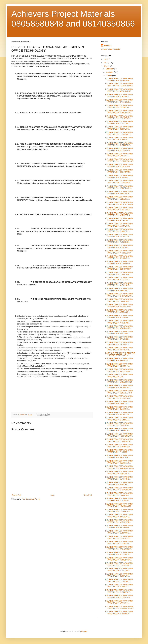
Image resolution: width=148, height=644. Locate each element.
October (109, 76)
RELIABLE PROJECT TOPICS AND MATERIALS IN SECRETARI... (119, 236)
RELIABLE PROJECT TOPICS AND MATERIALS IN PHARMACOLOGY (120, 160)
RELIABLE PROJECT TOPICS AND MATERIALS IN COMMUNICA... (119, 440)
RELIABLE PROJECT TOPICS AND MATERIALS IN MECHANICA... (119, 327)
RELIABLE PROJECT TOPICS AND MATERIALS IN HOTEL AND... (119, 219)
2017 (106, 63)
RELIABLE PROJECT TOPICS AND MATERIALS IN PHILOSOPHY (119, 306)
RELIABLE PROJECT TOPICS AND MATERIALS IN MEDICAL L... (119, 290)
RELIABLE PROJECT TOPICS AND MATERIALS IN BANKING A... (119, 257)
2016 (106, 66)
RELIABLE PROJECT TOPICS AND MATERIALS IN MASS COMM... (119, 370)
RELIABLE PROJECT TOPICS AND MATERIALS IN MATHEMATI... (119, 79)
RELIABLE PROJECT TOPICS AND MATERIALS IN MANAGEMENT (119, 381)
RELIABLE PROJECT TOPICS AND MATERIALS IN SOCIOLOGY (119, 166)
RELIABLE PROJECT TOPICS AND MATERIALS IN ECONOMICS (119, 182)
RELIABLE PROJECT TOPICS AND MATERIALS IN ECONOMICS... (119, 133)
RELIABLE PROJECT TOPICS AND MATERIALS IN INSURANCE (119, 510)
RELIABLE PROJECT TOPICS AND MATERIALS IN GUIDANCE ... (119, 96)
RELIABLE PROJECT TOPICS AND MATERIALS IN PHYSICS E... (119, 139)
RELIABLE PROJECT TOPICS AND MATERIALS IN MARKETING (119, 214)
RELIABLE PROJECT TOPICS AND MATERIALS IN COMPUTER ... (119, 273)
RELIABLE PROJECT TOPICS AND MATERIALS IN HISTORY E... (119, 553)
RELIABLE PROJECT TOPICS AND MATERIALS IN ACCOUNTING (119, 90)
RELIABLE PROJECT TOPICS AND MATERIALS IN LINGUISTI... (119, 155)
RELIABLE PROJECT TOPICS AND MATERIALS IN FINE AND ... (119, 333)
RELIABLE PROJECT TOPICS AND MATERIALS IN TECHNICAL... (119, 106)
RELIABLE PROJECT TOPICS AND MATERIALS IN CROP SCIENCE (119, 295)
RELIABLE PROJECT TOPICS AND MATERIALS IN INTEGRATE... (119, 564)
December (110, 69)
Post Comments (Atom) (31, 499)
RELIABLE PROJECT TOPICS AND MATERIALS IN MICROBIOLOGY (119, 203)
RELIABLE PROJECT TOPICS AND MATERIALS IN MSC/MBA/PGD (119, 392)
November (110, 72)
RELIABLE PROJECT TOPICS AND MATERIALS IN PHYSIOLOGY (119, 252)
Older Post (88, 495)
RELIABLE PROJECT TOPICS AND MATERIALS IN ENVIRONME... (119, 300)
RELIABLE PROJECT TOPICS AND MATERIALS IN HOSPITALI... (119, 246)
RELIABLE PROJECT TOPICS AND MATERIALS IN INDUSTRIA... (119, 424)
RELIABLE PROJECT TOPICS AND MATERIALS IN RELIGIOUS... (119, 527)
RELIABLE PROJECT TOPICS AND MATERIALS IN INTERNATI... (119, 322)
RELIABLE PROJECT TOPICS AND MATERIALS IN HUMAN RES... (119, 209)
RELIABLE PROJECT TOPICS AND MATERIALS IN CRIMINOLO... (119, 101)
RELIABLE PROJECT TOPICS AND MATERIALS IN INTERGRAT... (119, 117)
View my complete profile (111, 49)
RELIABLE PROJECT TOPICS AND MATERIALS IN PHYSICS (119, 451)
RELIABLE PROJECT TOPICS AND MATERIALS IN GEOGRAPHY (119, 268)
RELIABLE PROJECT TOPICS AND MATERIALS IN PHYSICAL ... (119, 360)
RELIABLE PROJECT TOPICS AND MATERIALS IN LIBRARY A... (119, 198)
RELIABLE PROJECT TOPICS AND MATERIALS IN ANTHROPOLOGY (120, 467)
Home (52, 495)
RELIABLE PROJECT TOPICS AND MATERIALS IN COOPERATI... (119, 171)
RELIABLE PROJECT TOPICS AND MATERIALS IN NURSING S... (119, 284)
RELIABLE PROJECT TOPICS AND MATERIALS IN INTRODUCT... (119, 122)
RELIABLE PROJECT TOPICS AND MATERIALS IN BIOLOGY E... (119, 516)
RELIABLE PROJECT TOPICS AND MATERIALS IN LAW (119, 376)
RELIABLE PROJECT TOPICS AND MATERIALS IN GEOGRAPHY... (119, 548)
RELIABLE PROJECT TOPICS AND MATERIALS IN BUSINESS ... (119, 176)
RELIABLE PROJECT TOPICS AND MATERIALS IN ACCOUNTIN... (119, 149)
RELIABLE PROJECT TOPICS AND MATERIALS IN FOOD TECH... (119, 263)
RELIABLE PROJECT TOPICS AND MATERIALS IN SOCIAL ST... (119, 128)
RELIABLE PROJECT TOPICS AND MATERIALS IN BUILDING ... (119, 317)
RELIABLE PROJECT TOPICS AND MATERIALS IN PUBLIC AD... (119, 241)
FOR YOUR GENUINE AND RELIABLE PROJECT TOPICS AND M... (120, 354)
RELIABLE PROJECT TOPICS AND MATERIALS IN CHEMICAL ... (119, 419)
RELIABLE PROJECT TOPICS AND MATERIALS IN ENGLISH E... (119, 343)
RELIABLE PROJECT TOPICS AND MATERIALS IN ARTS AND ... (119, 311)
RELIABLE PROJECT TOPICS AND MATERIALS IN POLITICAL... (119, 279)
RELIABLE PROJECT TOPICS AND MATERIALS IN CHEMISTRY (119, 430)
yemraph (107, 45)
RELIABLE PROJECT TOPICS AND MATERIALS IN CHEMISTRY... (119, 144)
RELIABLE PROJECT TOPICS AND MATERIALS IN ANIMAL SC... (119, 225)
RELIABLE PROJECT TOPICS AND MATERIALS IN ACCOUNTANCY (119, 85)
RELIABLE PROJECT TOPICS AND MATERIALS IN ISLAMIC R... (119, 365)
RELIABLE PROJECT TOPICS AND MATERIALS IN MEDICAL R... (119, 193)
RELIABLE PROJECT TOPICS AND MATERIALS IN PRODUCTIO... (119, 387)
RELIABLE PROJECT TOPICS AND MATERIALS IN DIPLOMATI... (119, 349)
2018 (106, 59)
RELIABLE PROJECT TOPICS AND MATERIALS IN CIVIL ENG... (119, 338)
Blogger (84, 631)
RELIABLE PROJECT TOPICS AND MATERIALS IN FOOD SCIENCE (119, 435)
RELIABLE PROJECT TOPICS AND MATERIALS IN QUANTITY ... (119, 230)
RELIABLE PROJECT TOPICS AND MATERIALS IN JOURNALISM (119, 505)
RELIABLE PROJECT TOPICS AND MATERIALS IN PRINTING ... (119, 457)
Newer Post (17, 495)
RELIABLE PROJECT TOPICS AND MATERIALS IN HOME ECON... (119, 112)
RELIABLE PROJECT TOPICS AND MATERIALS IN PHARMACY (119, 613)
